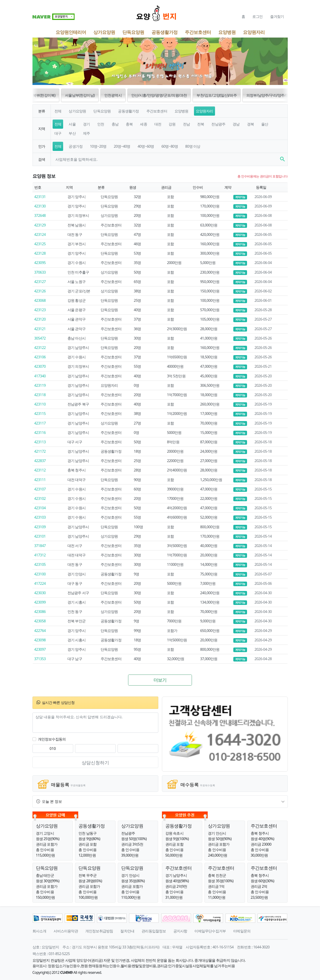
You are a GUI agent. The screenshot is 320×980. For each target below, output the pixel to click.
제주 (86, 133)
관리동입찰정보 (154, 931)
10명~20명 (98, 146)
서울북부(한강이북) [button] (41, 95)
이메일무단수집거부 (210, 931)
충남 (115, 124)
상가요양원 (104, 32)
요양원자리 (254, 32)
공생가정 (76, 146)
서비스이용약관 (66, 931)
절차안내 (127, 931)
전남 (186, 124)
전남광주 (218, 124)
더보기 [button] (160, 680)
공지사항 (180, 931)
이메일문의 (242, 931)
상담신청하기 (95, 763)
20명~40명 (122, 146)
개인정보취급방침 (99, 931)
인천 (101, 124)
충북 (129, 124)
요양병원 (227, 32)
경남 (236, 124)
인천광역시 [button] (113, 95)
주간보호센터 (198, 32)
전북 (201, 124)
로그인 (258, 16)
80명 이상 (193, 146)
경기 (86, 124)
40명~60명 (146, 146)
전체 (58, 111)
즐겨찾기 (277, 16)
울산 (265, 124)
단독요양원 (133, 32)
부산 (72, 133)
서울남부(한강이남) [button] (80, 95)
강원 (172, 124)
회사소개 (39, 931)
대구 (58, 133)
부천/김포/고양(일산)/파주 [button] (216, 95)
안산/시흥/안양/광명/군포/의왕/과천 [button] (159, 95)
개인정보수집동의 (52, 739)
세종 (143, 124)
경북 (250, 124)
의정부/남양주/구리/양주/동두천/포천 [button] (275, 95)
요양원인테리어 (71, 32)
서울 (72, 124)
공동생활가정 (164, 32)
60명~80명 (170, 146)
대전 (158, 124)
